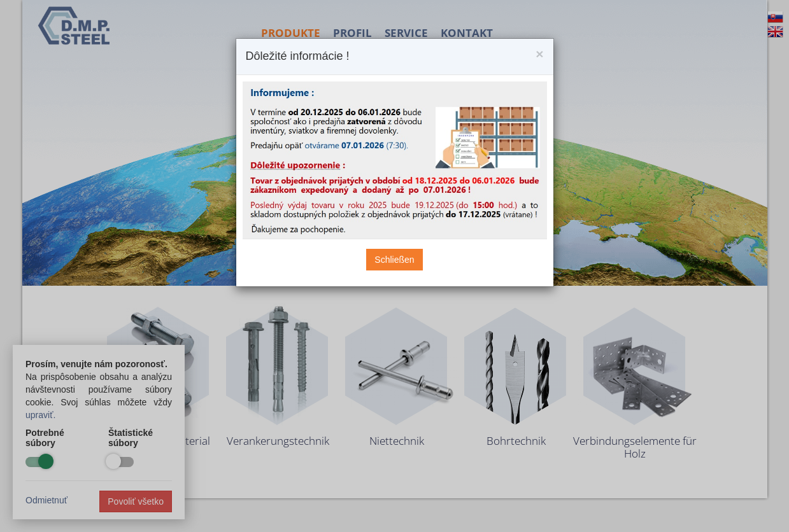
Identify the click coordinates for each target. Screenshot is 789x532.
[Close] (539, 54)
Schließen (394, 260)
